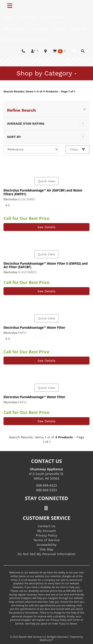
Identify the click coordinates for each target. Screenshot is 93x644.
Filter (77, 150)
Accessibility (46, 545)
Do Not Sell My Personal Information (46, 554)
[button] (59, 51)
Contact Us (46, 526)
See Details (46, 227)
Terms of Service (47, 540)
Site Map (47, 549)
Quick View (46, 181)
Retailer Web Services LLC (33, 637)
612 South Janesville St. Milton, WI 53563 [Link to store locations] (47, 474)
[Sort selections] (31, 149)
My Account (46, 531)
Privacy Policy (47, 535)
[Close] (84, 109)
